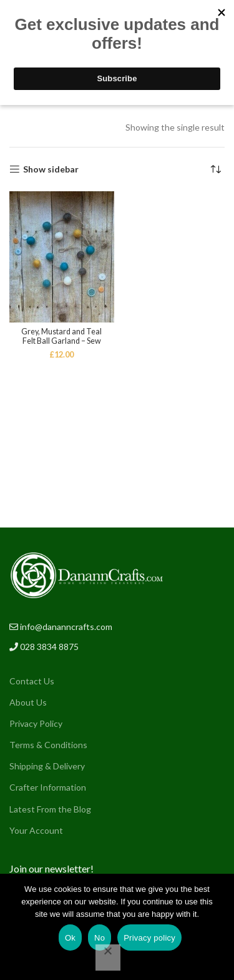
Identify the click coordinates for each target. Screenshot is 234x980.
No (100, 938)
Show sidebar (51, 169)
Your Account (36, 830)
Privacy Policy (36, 723)
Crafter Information (48, 787)
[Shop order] (215, 169)
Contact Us (32, 681)
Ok (70, 938)
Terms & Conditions (48, 745)
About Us (28, 702)
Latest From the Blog (50, 809)
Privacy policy (149, 938)
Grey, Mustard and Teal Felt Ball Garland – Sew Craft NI (61, 341)
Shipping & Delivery (47, 766)
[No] (108, 957)
